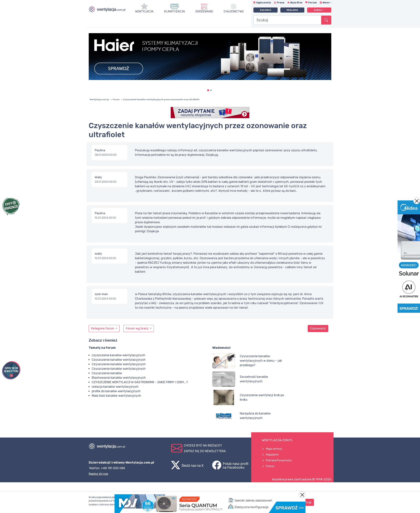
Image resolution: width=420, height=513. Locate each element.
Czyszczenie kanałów (107, 373)
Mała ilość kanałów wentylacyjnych (116, 396)
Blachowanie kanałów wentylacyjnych (119, 378)
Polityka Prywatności (279, 460)
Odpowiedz (318, 328)
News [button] (326, 3)
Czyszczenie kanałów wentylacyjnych (119, 360)
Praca (281, 3)
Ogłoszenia (264, 3)
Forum (312, 3)
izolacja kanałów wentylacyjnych (115, 387)
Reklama (292, 10)
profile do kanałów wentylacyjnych (116, 391)
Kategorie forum (103, 328)
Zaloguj (265, 10)
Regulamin (272, 455)
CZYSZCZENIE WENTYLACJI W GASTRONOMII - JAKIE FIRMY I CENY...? (140, 382)
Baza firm (296, 3)
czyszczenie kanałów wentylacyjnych (118, 355)
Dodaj (318, 10)
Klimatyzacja (175, 11)
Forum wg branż (137, 328)
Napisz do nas (98, 474)
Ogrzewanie (204, 11)
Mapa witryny (274, 449)
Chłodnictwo (234, 11)
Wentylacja (144, 11)
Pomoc (270, 466)
